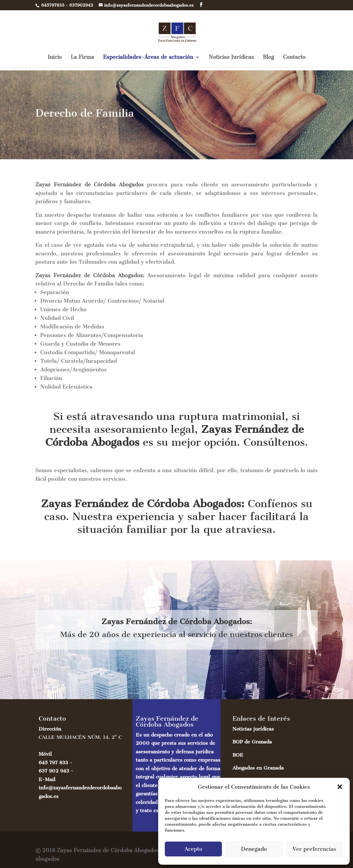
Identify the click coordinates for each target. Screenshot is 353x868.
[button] (340, 787)
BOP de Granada (252, 742)
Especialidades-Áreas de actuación (148, 61)
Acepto (193, 849)
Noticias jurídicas (253, 729)
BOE (238, 755)
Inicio (55, 61)
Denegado (254, 849)
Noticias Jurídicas (231, 61)
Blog (268, 61)
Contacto (294, 61)
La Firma (82, 61)
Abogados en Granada (258, 768)
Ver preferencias (314, 849)
